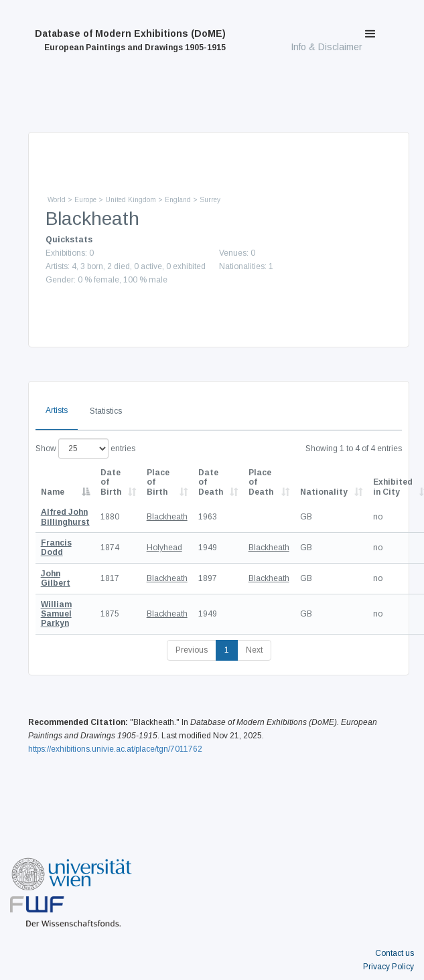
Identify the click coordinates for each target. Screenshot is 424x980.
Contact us (395, 953)
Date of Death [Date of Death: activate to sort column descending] (211, 482)
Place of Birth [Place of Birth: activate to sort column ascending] (158, 482)
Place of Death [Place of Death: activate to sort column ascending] (261, 482)
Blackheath (167, 517)
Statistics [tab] (106, 411)
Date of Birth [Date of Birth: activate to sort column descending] (111, 482)
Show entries (85, 448)
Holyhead (164, 548)
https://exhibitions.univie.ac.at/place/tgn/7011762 (115, 749)
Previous (192, 650)
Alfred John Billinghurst (65, 517)
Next (254, 650)
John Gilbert (56, 578)
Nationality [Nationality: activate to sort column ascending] (324, 492)
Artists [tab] (57, 410)
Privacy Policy (388, 967)
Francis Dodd (56, 548)
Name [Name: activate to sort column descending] (53, 492)
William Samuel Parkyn (56, 614)
